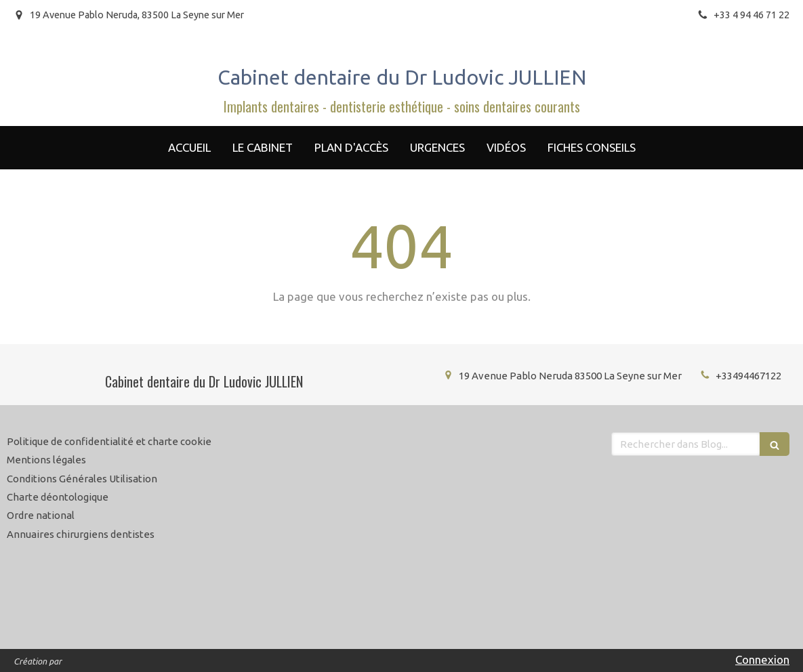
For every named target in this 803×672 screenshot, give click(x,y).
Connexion (762, 659)
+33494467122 (748, 376)
